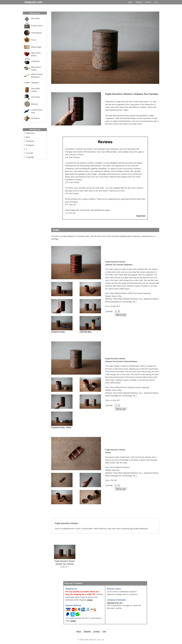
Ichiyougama (36, 33)
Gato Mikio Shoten (36, 90)
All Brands (35, 118)
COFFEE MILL (86, 332)
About (79, 631)
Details (90, 600)
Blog (28, 137)
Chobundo (35, 61)
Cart (104, 631)
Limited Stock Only (37, 111)
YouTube (30, 153)
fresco (34, 40)
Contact (97, 631)
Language (30, 157)
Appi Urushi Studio (36, 54)
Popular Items (37, 26)
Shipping (87, 631)
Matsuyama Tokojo (36, 69)
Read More (141, 216)
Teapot (69, 427)
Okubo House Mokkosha (37, 76)
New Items (35, 18)
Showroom (30, 133)
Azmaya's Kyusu (58, 332)
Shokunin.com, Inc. (115, 603)
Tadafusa (35, 83)
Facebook (30, 141)
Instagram (30, 145)
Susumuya (35, 97)
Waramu (35, 104)
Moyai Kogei (36, 47)
